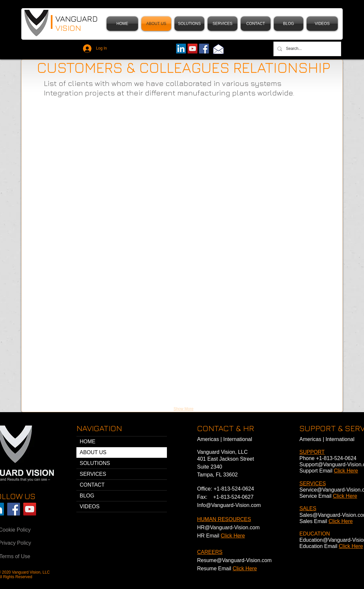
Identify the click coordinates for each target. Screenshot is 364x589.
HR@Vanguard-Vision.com (228, 527)
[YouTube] (192, 49)
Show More (183, 409)
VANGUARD (77, 19)
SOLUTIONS (95, 463)
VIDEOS (90, 506)
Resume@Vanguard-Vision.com (234, 560)
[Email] (218, 49)
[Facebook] (204, 49)
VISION (69, 28)
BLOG (87, 496)
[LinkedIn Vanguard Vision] (181, 49)
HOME (88, 442)
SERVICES (93, 474)
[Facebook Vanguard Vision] (14, 509)
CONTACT (92, 485)
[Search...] (307, 49)
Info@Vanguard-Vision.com (229, 505)
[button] (189, 24)
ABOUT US (93, 452)
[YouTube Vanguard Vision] (30, 509)
